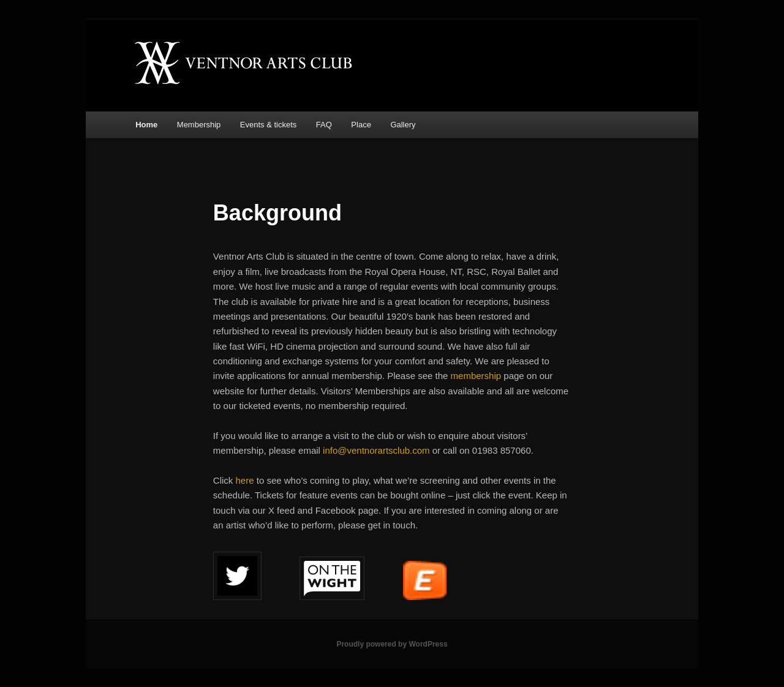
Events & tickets (268, 125)
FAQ (324, 125)
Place (361, 125)
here (246, 480)
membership (477, 376)
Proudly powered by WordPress (392, 644)
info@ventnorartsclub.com (376, 450)
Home (146, 125)
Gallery (403, 125)
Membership (199, 125)
